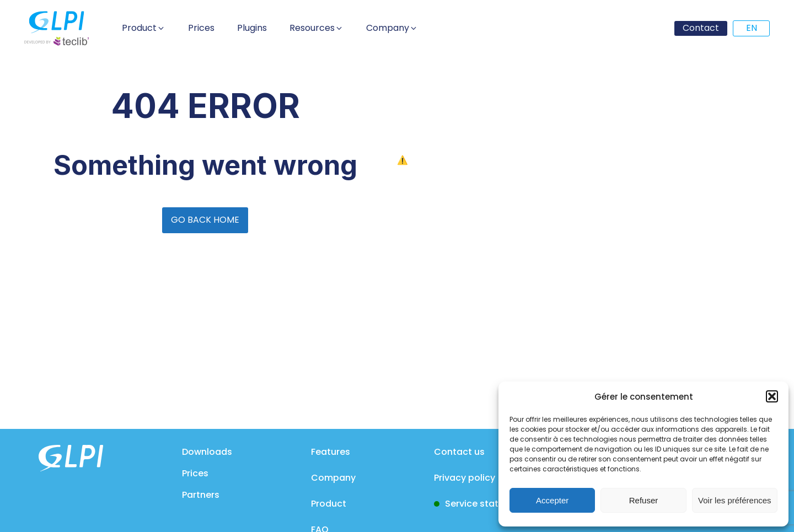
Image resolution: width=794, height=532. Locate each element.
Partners (201, 495)
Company (333, 478)
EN (752, 28)
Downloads (207, 452)
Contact (701, 28)
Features (331, 452)
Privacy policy (465, 478)
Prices (195, 473)
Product (329, 504)
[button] (772, 396)
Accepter (552, 500)
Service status (477, 504)
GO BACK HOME (205, 220)
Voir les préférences (735, 500)
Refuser (644, 500)
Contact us (459, 452)
